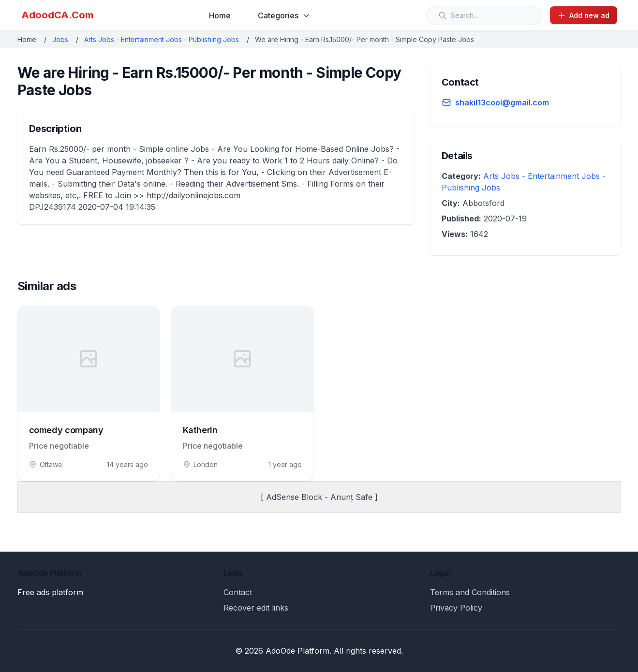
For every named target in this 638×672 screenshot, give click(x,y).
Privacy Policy (456, 608)
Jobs (60, 39)
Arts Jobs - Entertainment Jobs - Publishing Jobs (162, 39)
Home (220, 15)
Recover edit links (256, 608)
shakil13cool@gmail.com (502, 102)
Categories (284, 15)
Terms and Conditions (470, 592)
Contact (238, 592)
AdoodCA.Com (57, 15)
